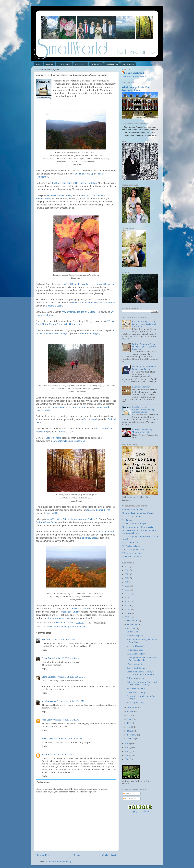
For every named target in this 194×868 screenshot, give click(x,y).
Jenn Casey (47, 720)
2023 (127, 566)
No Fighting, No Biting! (86, 183)
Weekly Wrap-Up (135, 636)
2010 (127, 617)
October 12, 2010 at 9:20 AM (71, 677)
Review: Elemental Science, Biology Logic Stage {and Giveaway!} (145, 346)
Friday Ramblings (135, 650)
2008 (127, 748)
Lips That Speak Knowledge (75, 284)
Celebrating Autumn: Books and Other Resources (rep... (142, 683)
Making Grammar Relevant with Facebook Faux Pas (142, 659)
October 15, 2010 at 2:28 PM (61, 754)
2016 (127, 594)
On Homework (90, 419)
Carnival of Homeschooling (56, 627)
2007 (127, 751)
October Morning (135, 646)
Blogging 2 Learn (54, 306)
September (133, 707)
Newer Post (43, 855)
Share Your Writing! (131, 557)
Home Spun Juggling (90, 334)
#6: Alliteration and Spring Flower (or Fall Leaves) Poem (140, 532)
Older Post (109, 855)
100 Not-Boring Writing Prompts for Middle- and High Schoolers (144, 324)
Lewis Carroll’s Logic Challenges (69, 441)
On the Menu (96, 64)
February (132, 735)
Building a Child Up (84, 174)
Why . (73, 324)
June (130, 719)
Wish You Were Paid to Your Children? (72, 519)
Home (39, 64)
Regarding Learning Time (98, 510)
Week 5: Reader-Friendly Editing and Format (93, 303)
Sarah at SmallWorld (134, 73)
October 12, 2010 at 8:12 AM (62, 639)
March (131, 731)
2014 (127, 601)
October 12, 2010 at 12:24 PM (70, 701)
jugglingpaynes (49, 701)
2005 (127, 759)
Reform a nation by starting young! (69, 407)
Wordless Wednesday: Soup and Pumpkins (142, 641)
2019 (127, 582)
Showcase (105, 284)
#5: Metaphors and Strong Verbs (138, 527)
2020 (127, 578)
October (131, 628)
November (132, 624)
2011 (127, 613)
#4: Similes (127, 520)
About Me (49, 64)
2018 (127, 586)
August (131, 711)
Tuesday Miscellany (136, 654)
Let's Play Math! (54, 438)
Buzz (68, 612)
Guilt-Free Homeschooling (59, 195)
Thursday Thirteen (141, 387)
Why (79, 609)
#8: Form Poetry (130, 542)
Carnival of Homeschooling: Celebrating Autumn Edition (141, 673)
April (130, 727)
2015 (127, 598)
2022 (127, 570)
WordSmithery (81, 64)
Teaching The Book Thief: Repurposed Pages (144, 368)
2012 (127, 609)
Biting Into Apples (89, 538)
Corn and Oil (52, 513)
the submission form (59, 618)
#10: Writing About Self (133, 549)
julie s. (45, 754)
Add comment (44, 782)
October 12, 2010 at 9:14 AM (66, 658)
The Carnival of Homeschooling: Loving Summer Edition (143, 409)
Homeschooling (64, 64)
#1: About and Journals (133, 509)
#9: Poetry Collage (131, 546)
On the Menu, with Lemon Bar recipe (141, 697)
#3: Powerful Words (131, 516)
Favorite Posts (128, 64)
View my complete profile (134, 77)
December (132, 621)
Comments (130, 798)
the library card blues (62, 183)
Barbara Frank (49, 738)
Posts (127, 794)
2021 (127, 574)
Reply (44, 650)
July (129, 715)
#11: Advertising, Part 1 (133, 553)
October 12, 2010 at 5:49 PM (66, 720)
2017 (127, 590)
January (131, 739)
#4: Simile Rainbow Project (134, 523)
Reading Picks (112, 64)
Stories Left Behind (136, 668)
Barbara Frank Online (46, 522)
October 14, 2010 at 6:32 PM (70, 738)
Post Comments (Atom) (60, 862)
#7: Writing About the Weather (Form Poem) (140, 538)
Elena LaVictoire (50, 677)
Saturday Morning (135, 702)
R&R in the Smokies (136, 688)
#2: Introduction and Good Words (138, 513)
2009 (127, 744)
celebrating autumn (105, 532)
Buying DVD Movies (140, 811)
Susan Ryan (47, 658)
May (129, 723)
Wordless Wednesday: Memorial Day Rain (142, 431)
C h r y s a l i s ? (65, 432)
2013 (127, 605)
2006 (127, 755)
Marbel (45, 639)
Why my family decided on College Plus (81, 312)
